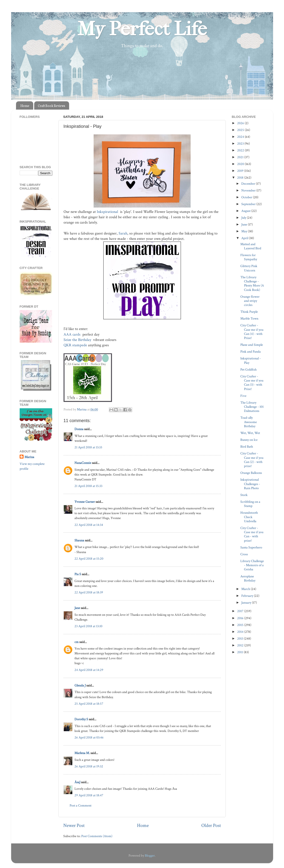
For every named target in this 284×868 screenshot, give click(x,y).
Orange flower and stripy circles (250, 301)
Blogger (150, 855)
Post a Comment (81, 805)
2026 (241, 123)
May (245, 231)
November (249, 190)
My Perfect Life (142, 29)
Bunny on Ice (249, 440)
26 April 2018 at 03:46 (89, 737)
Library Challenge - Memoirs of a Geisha (252, 565)
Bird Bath (247, 447)
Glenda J (80, 685)
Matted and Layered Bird (251, 246)
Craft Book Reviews (52, 106)
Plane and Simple (252, 345)
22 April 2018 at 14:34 (89, 525)
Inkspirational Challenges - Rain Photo (250, 484)
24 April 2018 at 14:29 (89, 670)
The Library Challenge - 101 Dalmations (252, 407)
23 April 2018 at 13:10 (88, 626)
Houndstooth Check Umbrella (249, 517)
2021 (241, 157)
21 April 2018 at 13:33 (88, 447)
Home (25, 106)
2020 (241, 164)
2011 (240, 652)
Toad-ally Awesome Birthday (249, 422)
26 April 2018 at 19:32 (89, 766)
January (247, 603)
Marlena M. (82, 753)
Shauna (79, 540)
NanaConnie (83, 463)
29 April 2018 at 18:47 (89, 795)
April (245, 238)
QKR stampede (75, 345)
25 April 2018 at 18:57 (89, 704)
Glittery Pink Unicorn (249, 268)
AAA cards (73, 334)
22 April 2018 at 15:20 (89, 559)
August (246, 211)
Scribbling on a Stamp (250, 504)
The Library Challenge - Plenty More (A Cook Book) (252, 283)
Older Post (211, 825)
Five (243, 396)
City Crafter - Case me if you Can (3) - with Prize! (252, 383)
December (249, 184)
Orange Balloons (251, 473)
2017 (241, 611)
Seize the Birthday (78, 340)
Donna (79, 429)
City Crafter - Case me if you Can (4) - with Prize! (252, 332)
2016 (241, 618)
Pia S (78, 574)
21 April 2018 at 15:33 (88, 486)
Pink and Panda (251, 352)
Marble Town (249, 318)
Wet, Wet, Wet (250, 433)
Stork (244, 495)
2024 (241, 137)
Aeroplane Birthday (248, 578)
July (244, 218)
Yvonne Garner (85, 502)
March (246, 589)
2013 (241, 638)
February (248, 596)
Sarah (123, 233)
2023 (241, 143)
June (245, 224)
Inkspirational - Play (251, 360)
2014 (241, 632)
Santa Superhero (251, 547)
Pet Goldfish (248, 369)
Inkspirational (108, 212)
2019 (241, 171)
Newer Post (74, 825)
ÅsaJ (77, 782)
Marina (29, 457)
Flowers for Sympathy (249, 257)
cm (77, 642)
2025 (241, 130)
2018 (241, 178)
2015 (241, 625)
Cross (244, 554)
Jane (77, 608)
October (247, 197)
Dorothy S (81, 719)
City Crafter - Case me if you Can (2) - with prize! (252, 460)
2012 (241, 645)
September (249, 204)
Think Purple (249, 312)
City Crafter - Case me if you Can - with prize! (252, 534)
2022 (241, 150)
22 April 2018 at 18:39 (89, 592)
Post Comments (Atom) (97, 836)
